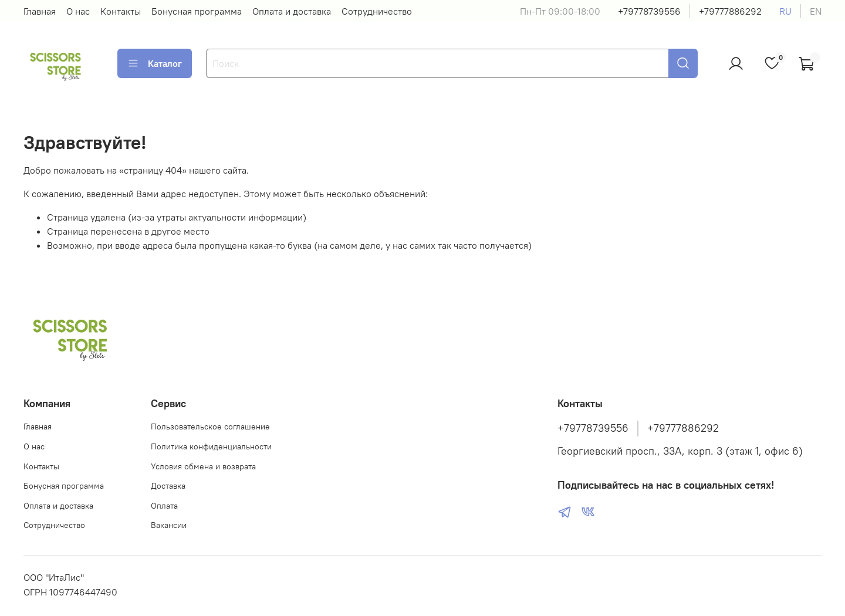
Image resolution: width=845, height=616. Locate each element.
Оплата (164, 506)
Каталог (155, 63)
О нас (78, 11)
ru (785, 11)
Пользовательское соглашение (210, 427)
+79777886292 (730, 11)
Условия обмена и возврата (203, 466)
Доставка (168, 486)
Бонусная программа (197, 11)
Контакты (121, 11)
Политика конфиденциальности (211, 446)
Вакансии (169, 525)
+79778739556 (649, 11)
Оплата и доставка (292, 11)
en (816, 11)
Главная (40, 11)
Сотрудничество (377, 11)
